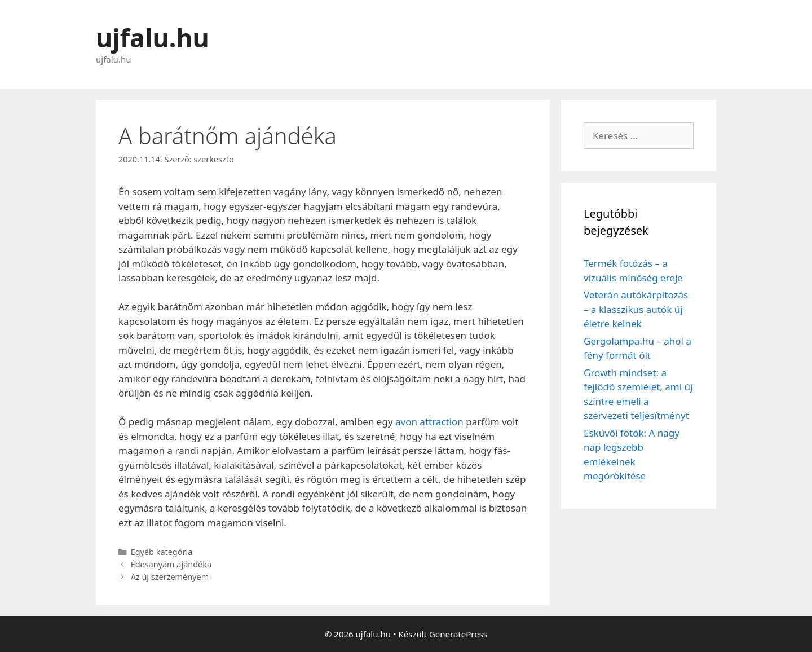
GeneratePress (458, 634)
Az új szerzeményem (170, 577)
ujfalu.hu (153, 38)
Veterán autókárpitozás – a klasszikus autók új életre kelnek (636, 309)
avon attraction (429, 422)
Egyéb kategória (162, 552)
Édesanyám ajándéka (171, 564)
